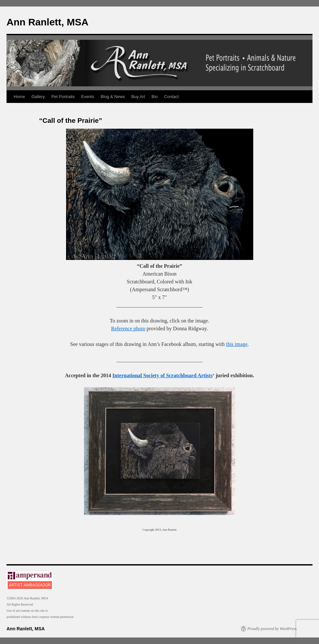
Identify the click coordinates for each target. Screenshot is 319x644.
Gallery (38, 97)
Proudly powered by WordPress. (272, 629)
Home (19, 97)
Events (88, 97)
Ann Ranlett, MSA (48, 22)
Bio (155, 97)
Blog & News (113, 97)
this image (237, 344)
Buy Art (138, 97)
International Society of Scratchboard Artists (162, 375)
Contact (171, 97)
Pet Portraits (63, 97)
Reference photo (128, 329)
